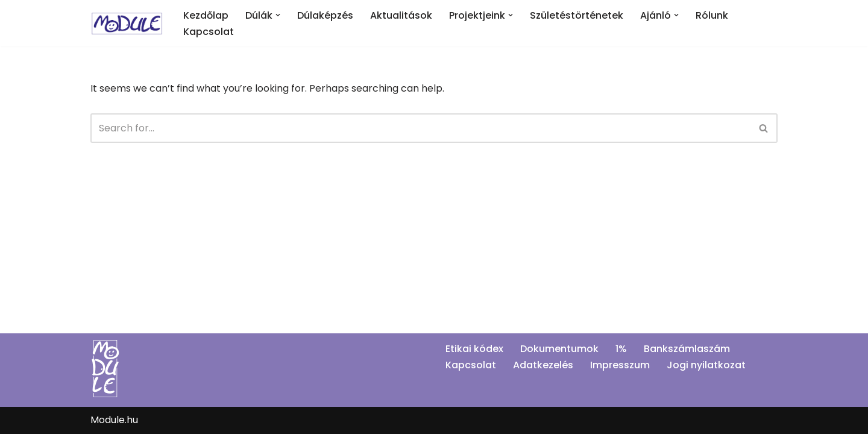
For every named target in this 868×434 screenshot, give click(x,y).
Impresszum (620, 365)
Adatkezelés (543, 365)
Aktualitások (401, 15)
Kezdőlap (206, 15)
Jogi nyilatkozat (706, 365)
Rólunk (712, 15)
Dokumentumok (559, 349)
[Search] (420, 128)
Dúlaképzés (325, 15)
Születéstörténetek (577, 15)
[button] (278, 15)
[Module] (127, 23)
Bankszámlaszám (687, 349)
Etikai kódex (474, 349)
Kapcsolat (209, 32)
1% (621, 349)
